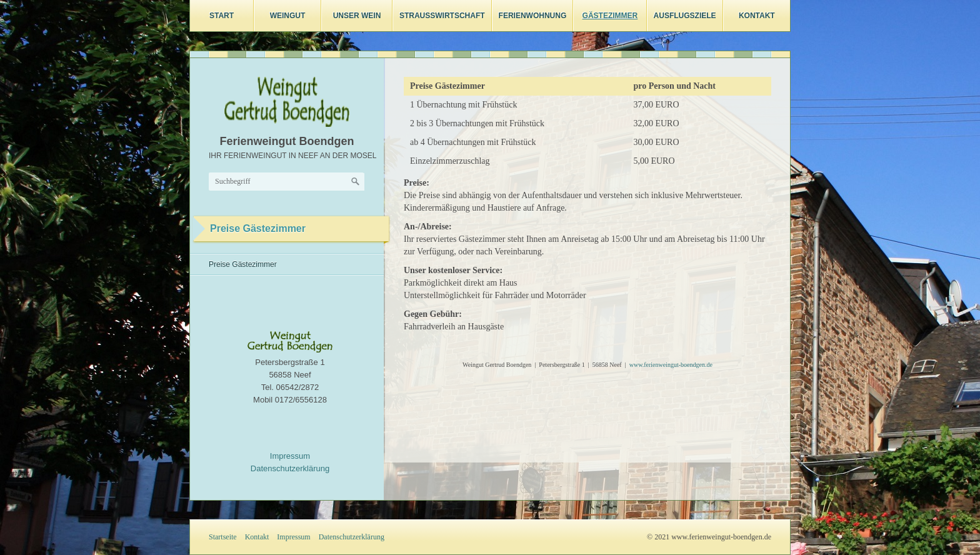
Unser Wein (357, 16)
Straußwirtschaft (442, 16)
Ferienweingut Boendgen (287, 141)
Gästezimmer (610, 16)
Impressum (290, 456)
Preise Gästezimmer (243, 264)
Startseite (223, 537)
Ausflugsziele (685, 16)
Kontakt (757, 16)
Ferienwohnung (533, 16)
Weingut (288, 16)
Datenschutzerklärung (290, 468)
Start (222, 16)
